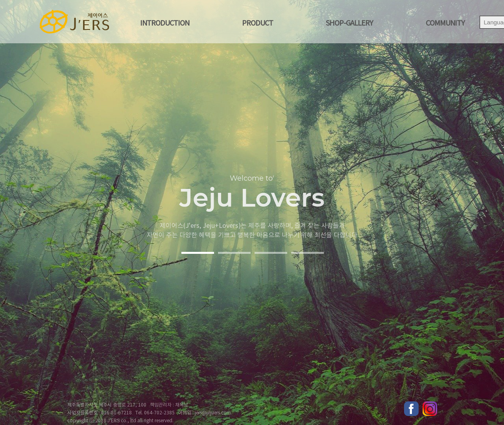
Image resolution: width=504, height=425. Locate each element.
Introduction (165, 23)
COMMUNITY (445, 23)
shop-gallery (349, 23)
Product (258, 23)
